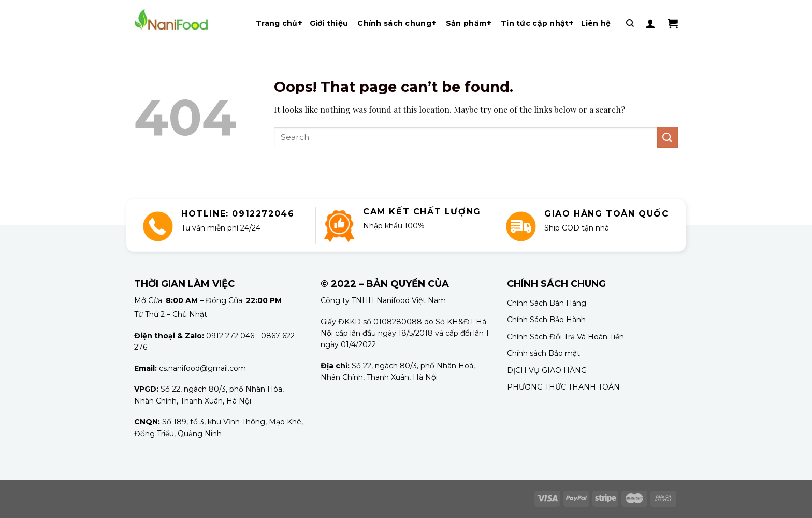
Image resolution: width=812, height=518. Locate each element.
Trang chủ (277, 23)
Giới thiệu (329, 23)
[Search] (630, 23)
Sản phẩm (466, 23)
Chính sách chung (394, 23)
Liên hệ (596, 23)
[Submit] (668, 137)
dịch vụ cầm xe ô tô (171, 491)
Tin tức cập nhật (535, 23)
